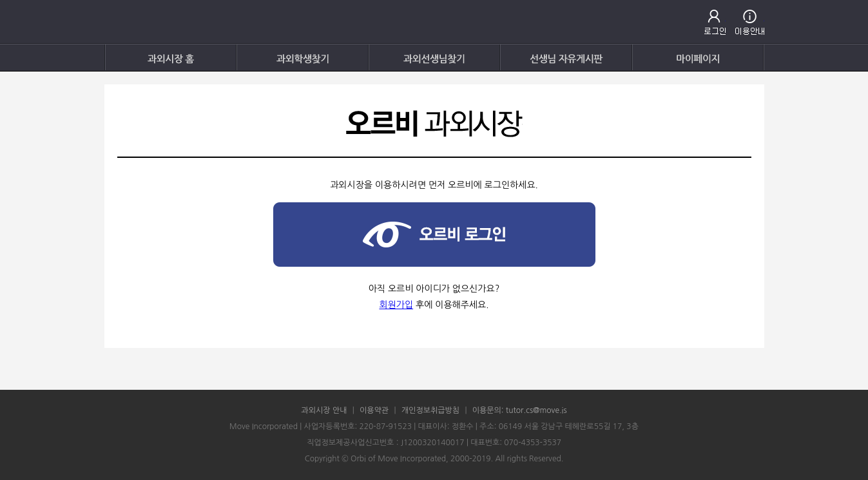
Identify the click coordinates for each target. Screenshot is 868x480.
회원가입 (396, 305)
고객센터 (750, 22)
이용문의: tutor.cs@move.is (520, 410)
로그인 (715, 22)
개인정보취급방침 (430, 410)
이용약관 (374, 410)
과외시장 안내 (324, 410)
